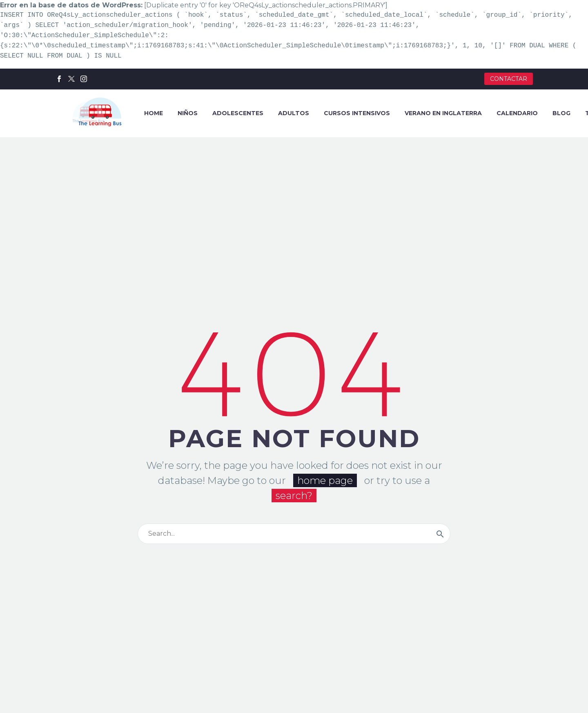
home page (325, 486)
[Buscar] (294, 539)
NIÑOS (188, 113)
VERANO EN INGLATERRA (443, 113)
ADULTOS (294, 113)
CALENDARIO (517, 113)
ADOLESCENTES (238, 113)
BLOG (561, 113)
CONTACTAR (509, 79)
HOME (154, 113)
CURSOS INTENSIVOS (357, 113)
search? (294, 501)
